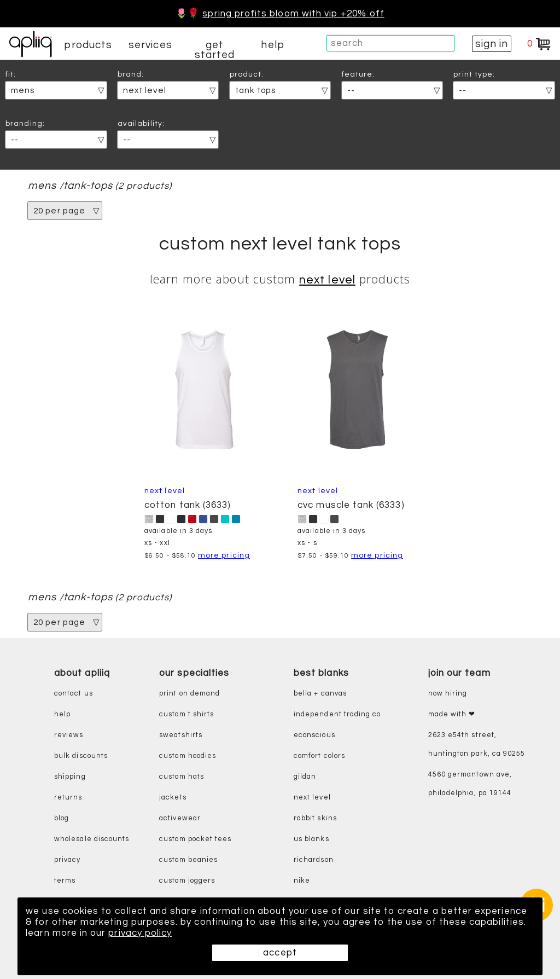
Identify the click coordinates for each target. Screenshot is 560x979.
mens (42, 186)
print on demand (189, 694)
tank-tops (88, 186)
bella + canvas (320, 694)
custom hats (182, 777)
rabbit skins (315, 818)
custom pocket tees (195, 839)
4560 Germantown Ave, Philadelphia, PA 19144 (470, 784)
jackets (173, 798)
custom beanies (188, 860)
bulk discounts (81, 756)
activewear (180, 818)
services (150, 45)
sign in (492, 44)
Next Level (327, 280)
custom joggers (187, 881)
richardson (314, 860)
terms (65, 881)
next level (312, 798)
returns (68, 798)
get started (215, 50)
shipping (70, 777)
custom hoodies (188, 756)
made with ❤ (452, 714)
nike (302, 881)
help (272, 45)
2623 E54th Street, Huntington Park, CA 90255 (477, 745)
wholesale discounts (92, 839)
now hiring (448, 694)
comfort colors (319, 756)
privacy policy (140, 933)
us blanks (311, 839)
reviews (69, 735)
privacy (67, 860)
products (88, 45)
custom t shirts (186, 714)
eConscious (314, 735)
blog (62, 818)
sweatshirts (181, 735)
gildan (305, 777)
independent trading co (337, 714)
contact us (74, 694)
